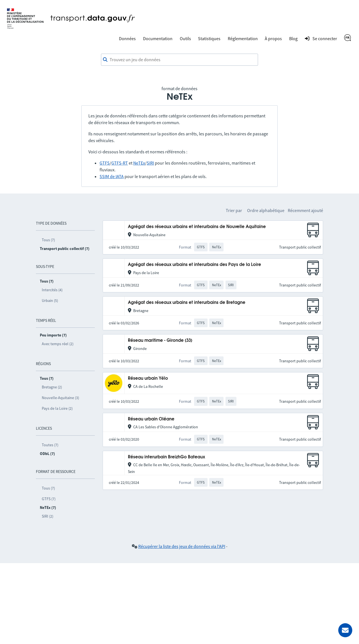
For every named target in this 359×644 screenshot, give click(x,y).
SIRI (150, 163)
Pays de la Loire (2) (57, 408)
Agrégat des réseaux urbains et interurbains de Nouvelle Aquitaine (197, 227)
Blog (293, 38)
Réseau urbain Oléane (151, 419)
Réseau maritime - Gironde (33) (160, 341)
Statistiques (209, 38)
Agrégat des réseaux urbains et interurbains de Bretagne (187, 303)
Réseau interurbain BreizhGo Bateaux (166, 457)
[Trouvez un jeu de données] (179, 60)
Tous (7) (48, 240)
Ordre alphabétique (266, 210)
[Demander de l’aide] (345, 630)
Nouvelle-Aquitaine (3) (60, 398)
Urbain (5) (50, 301)
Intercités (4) (52, 290)
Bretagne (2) (52, 387)
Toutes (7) (50, 445)
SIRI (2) (48, 516)
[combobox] (179, 60)
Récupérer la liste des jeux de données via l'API (182, 546)
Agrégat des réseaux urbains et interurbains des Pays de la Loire (195, 265)
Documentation (158, 38)
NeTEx (139, 163)
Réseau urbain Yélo (148, 378)
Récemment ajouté (305, 210)
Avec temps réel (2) (58, 344)
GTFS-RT (120, 163)
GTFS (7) (49, 499)
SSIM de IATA (112, 176)
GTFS (105, 163)
